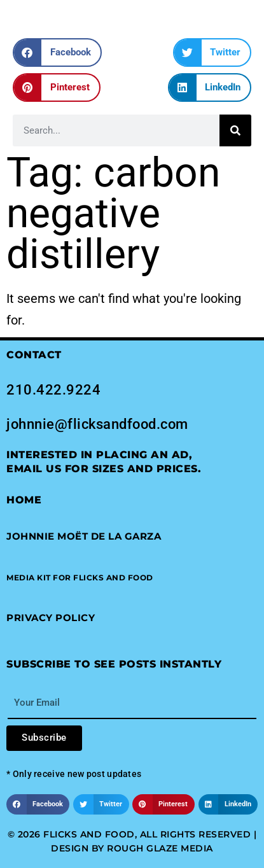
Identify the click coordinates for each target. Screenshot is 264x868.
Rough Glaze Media (160, 848)
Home (24, 500)
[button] (57, 52)
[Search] (235, 130)
